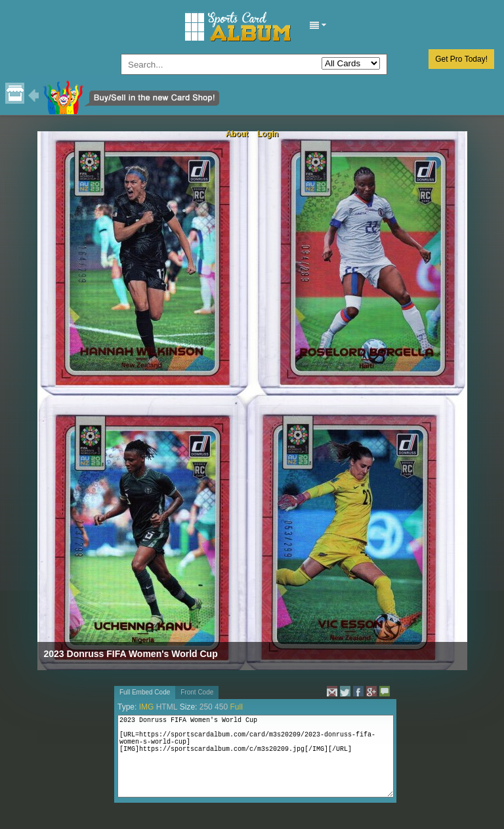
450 (221, 707)
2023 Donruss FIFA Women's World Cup (131, 654)
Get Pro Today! (461, 59)
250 (206, 707)
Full (236, 707)
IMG (147, 707)
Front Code (197, 692)
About (237, 134)
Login (268, 134)
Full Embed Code (145, 692)
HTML (167, 707)
